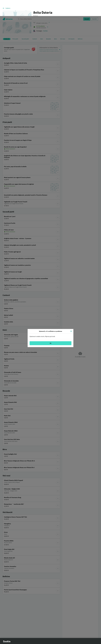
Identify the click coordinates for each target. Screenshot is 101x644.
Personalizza (75, 629)
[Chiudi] (71, 315)
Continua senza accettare (75, 634)
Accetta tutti (75, 638)
